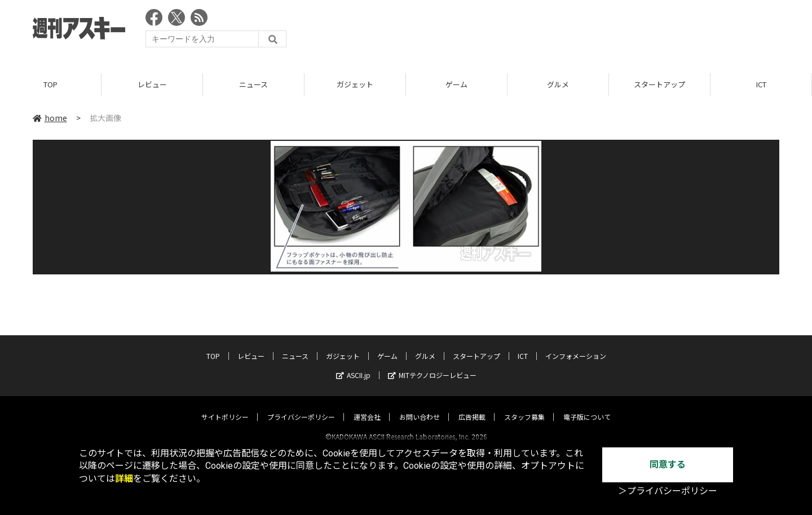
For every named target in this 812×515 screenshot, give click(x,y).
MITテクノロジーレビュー (432, 365)
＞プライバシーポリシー (668, 491)
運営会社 (367, 407)
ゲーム (456, 84)
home (50, 118)
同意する (668, 465)
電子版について (587, 407)
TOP (50, 84)
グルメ (558, 84)
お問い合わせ (420, 407)
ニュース (253, 84)
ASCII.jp (353, 365)
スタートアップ (659, 84)
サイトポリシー (225, 407)
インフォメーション (576, 346)
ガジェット (355, 84)
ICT (761, 84)
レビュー (152, 84)
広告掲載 (472, 407)
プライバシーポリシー (301, 407)
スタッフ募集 (524, 407)
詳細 (124, 479)
